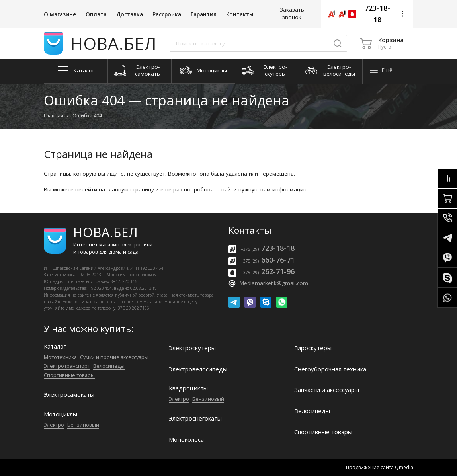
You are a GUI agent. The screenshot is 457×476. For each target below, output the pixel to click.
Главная (54, 115)
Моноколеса (186, 440)
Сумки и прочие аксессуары (114, 357)
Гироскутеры (313, 348)
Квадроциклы (188, 388)
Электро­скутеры (192, 348)
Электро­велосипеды (198, 369)
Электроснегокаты (195, 418)
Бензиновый (83, 425)
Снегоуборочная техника (330, 369)
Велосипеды (109, 366)
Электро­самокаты (69, 395)
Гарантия (204, 14)
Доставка (130, 14)
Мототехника (60, 357)
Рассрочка (167, 14)
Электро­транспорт (67, 366)
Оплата (96, 14)
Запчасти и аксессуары (327, 390)
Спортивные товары (69, 375)
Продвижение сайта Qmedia (380, 467)
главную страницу (130, 189)
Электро (54, 425)
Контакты (240, 14)
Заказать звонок (292, 13)
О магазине (60, 14)
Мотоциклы (61, 414)
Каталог (55, 346)
